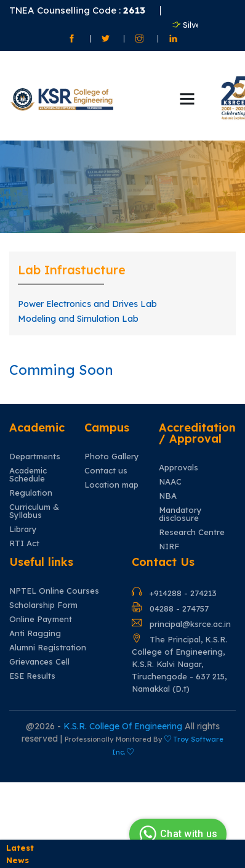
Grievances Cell (39, 662)
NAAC (170, 482)
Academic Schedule (28, 475)
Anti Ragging (35, 633)
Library (23, 529)
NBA (168, 496)
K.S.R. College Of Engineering (124, 726)
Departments (35, 457)
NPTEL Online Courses (54, 591)
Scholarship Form (43, 605)
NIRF (169, 547)
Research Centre (192, 532)
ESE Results (32, 676)
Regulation (31, 493)
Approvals (179, 468)
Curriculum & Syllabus (34, 511)
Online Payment (41, 619)
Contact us (106, 471)
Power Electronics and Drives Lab (87, 304)
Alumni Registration (48, 648)
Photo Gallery (112, 457)
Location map (111, 485)
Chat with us (176, 834)
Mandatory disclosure (180, 514)
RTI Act (24, 543)
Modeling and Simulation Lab (78, 319)
